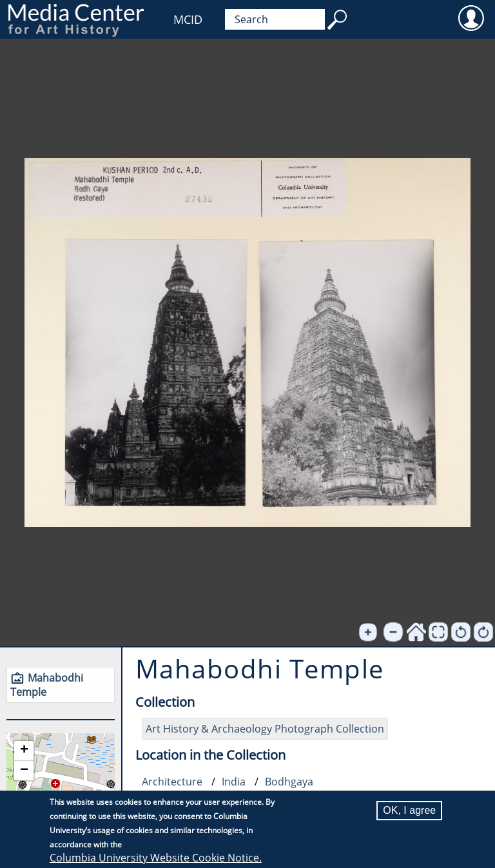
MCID (188, 19)
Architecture (172, 782)
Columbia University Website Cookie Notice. (156, 858)
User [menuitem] (471, 17)
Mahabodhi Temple (47, 685)
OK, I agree (409, 810)
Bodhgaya (289, 782)
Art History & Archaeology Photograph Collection (265, 729)
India (234, 782)
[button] (24, 751)
